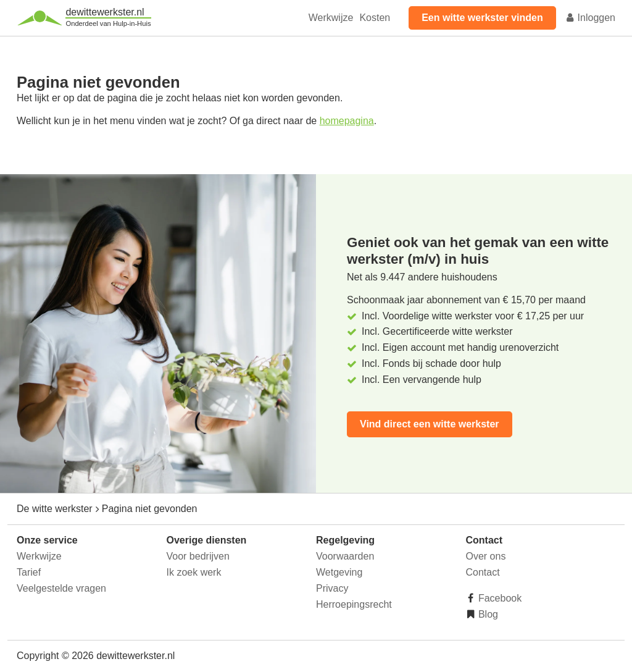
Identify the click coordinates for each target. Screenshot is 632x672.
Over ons (486, 556)
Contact (483, 572)
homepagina (347, 121)
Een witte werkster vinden (482, 18)
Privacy (332, 588)
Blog (487, 614)
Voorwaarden (345, 556)
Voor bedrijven (198, 556)
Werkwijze (331, 18)
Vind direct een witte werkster (430, 424)
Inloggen (590, 18)
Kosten (375, 18)
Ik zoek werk (194, 572)
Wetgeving (339, 572)
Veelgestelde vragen (61, 588)
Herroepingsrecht (354, 604)
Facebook (499, 598)
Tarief (29, 572)
